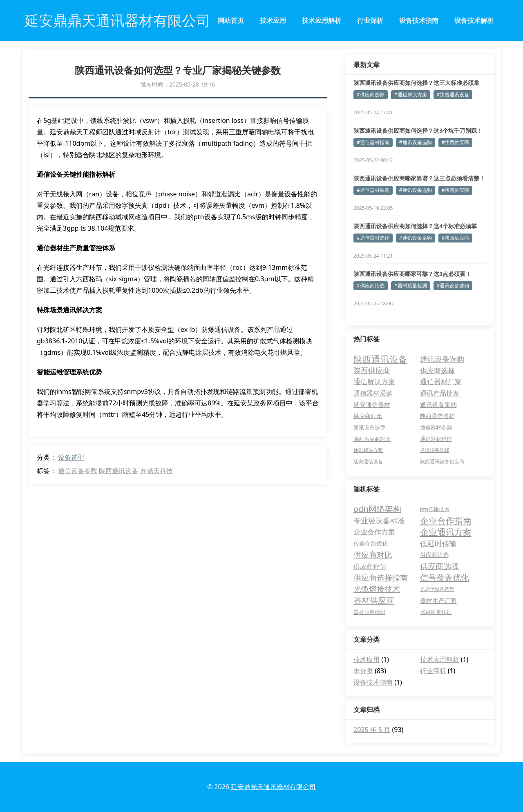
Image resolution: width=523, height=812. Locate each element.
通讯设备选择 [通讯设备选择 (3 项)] (435, 450)
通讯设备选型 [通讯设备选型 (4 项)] (369, 427)
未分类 (363, 671)
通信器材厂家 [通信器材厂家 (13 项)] (441, 382)
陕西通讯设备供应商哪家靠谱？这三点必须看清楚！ (419, 178)
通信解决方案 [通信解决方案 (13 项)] (374, 382)
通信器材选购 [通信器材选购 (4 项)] (436, 427)
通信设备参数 (78, 471)
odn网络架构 (377, 509)
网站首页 (231, 20)
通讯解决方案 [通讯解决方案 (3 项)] (368, 450)
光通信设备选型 (437, 589)
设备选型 (71, 457)
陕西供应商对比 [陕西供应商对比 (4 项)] (372, 439)
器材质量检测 (369, 612)
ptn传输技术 (435, 509)
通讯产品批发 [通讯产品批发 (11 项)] (440, 393)
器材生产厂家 (438, 601)
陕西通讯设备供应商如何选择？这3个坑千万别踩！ (418, 130)
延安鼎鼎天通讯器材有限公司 (273, 787)
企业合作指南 (446, 521)
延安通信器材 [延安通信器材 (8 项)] (372, 405)
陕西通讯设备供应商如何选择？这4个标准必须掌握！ (415, 226)
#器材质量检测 (411, 286)
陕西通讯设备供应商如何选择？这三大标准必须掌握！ (416, 83)
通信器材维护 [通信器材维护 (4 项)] (436, 439)
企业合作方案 (374, 532)
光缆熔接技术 (377, 589)
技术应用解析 (322, 20)
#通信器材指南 (373, 142)
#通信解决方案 (411, 95)
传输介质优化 (371, 543)
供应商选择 (439, 566)
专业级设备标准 (379, 521)
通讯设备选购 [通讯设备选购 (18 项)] (442, 359)
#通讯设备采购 (416, 238)
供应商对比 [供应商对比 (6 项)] (368, 416)
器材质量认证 (436, 612)
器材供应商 (374, 600)
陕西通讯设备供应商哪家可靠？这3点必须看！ (412, 274)
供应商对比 (373, 555)
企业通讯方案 (446, 532)
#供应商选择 (371, 95)
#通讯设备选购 (416, 142)
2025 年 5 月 (372, 730)
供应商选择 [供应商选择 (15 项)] (437, 370)
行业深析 (370, 20)
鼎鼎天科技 (156, 471)
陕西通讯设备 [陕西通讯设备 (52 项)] (380, 359)
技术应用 (273, 20)
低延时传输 (438, 543)
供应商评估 (370, 566)
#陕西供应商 (456, 142)
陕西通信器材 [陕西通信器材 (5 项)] (437, 416)
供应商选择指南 (381, 578)
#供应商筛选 (371, 286)
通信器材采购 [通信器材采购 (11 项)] (373, 393)
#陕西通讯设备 (453, 95)
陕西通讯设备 (118, 471)
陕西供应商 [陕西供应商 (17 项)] (372, 370)
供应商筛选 (434, 555)
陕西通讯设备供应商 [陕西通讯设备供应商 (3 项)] (442, 462)
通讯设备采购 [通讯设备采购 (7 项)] (438, 405)
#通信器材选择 (373, 238)
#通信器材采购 (373, 190)
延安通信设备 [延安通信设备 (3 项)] (368, 462)
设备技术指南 (419, 20)
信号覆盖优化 (445, 577)
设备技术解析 (474, 20)
